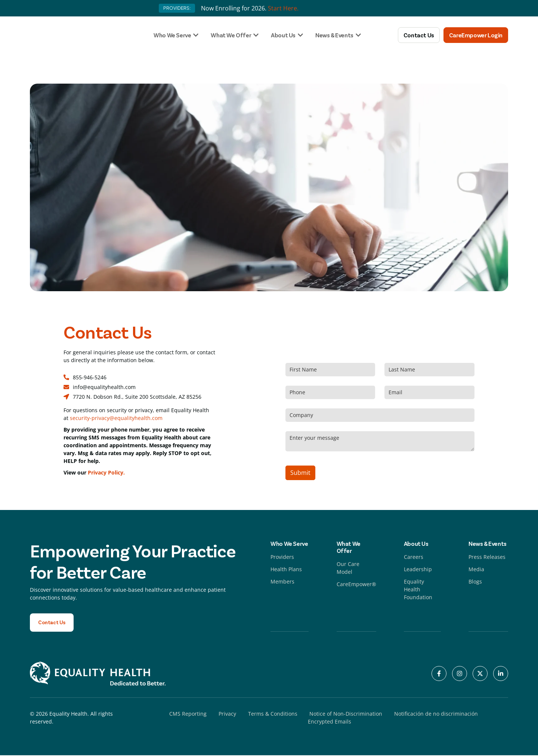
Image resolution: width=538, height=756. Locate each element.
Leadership (418, 569)
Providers (282, 557)
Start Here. (283, 8)
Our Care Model (348, 568)
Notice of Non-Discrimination (346, 714)
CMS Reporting (188, 714)
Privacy (227, 714)
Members (282, 581)
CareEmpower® (356, 584)
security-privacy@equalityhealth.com (116, 418)
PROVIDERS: (177, 8)
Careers (414, 557)
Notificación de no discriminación (436, 714)
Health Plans (286, 569)
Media (476, 569)
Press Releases (487, 557)
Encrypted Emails (330, 722)
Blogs (475, 581)
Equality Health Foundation (418, 589)
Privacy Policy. (106, 472)
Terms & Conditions (273, 714)
